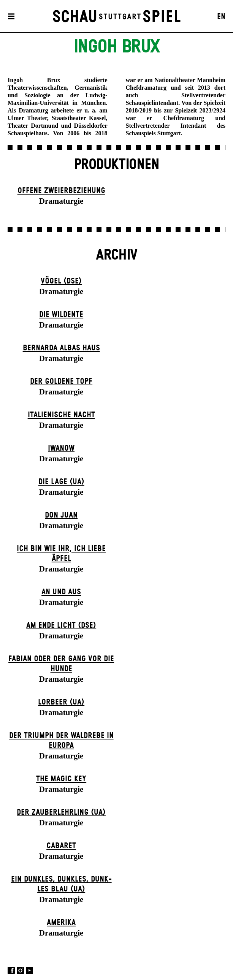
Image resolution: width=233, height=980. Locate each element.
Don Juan (61, 515)
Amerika (61, 923)
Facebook (11, 970)
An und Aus (61, 592)
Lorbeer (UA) (61, 702)
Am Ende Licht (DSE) (61, 625)
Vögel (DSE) (61, 281)
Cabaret (61, 846)
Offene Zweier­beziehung (61, 191)
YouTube (29, 970)
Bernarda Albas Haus (61, 348)
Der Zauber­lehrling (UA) (61, 812)
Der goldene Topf (61, 382)
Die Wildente (61, 315)
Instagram (20, 970)
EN (221, 17)
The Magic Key (61, 779)
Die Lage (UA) (61, 482)
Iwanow (61, 448)
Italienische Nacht (61, 415)
